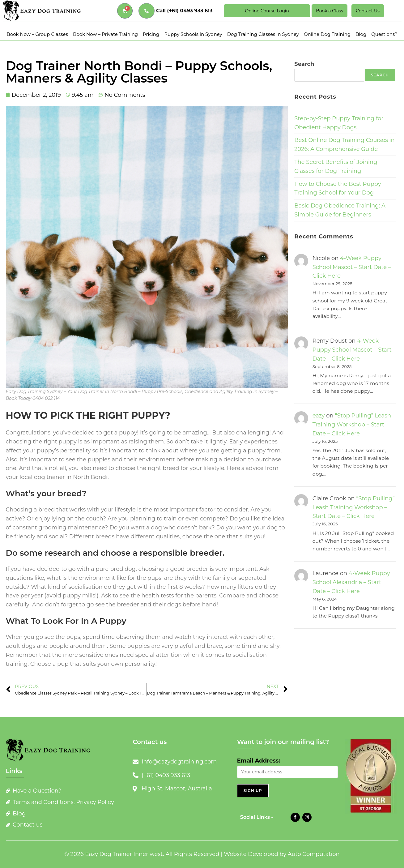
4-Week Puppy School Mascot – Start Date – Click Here (352, 267)
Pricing (151, 34)
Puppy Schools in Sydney (193, 34)
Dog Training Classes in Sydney (263, 34)
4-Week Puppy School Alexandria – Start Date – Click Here (351, 582)
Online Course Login (267, 11)
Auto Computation (314, 854)
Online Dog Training (327, 34)
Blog (361, 34)
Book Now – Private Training (105, 34)
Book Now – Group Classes (37, 34)
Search (304, 64)
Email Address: (259, 761)
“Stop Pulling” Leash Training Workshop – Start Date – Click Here (352, 425)
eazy (319, 416)
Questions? (384, 34)
